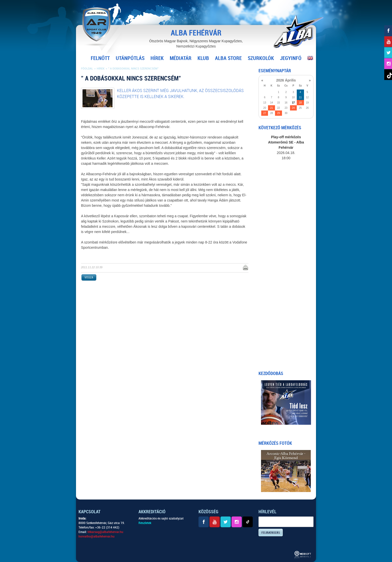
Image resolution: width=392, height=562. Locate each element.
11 (300, 97)
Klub (203, 58)
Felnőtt (100, 58)
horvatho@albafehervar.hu (96, 536)
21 (271, 108)
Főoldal (87, 69)
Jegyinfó (291, 58)
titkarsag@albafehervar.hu (105, 532)
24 (293, 108)
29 (278, 113)
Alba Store (228, 58)
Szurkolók (261, 58)
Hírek (157, 58)
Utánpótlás (130, 58)
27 (265, 113)
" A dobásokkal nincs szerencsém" (133, 69)
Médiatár (181, 58)
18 (300, 103)
